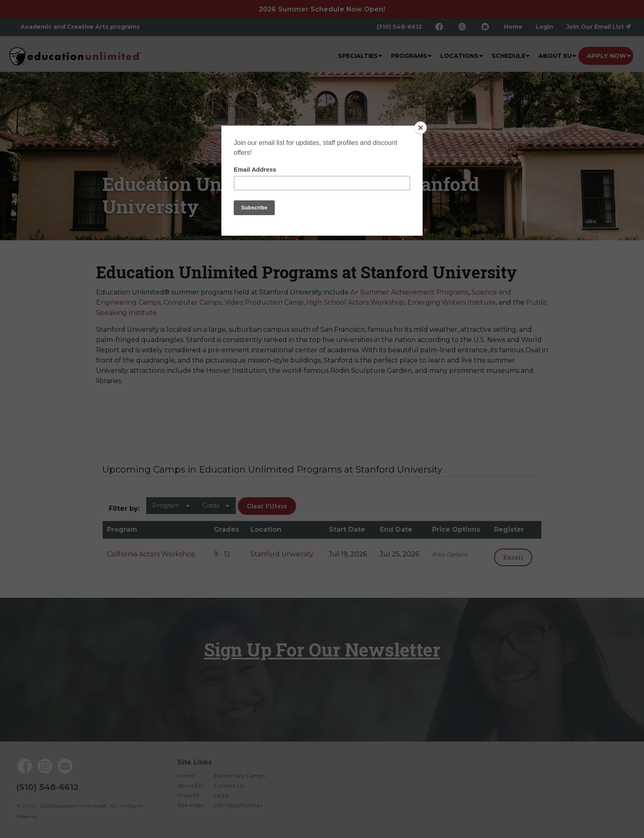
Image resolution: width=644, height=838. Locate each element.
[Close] (421, 128)
